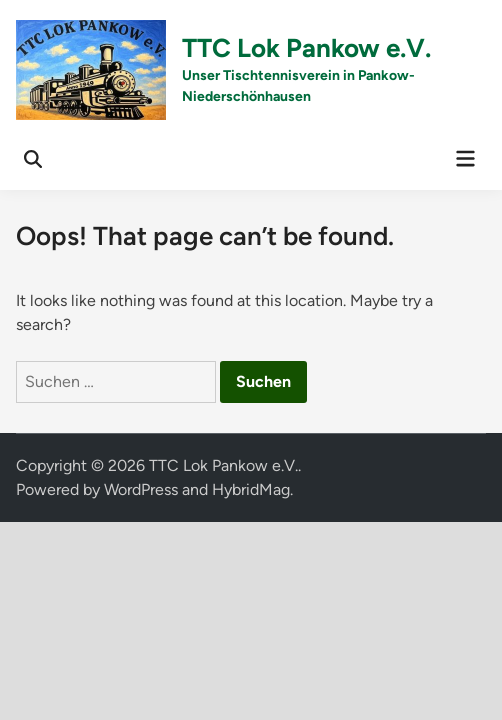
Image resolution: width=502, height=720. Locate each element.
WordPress (141, 489)
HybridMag (251, 489)
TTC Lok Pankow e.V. (306, 48)
